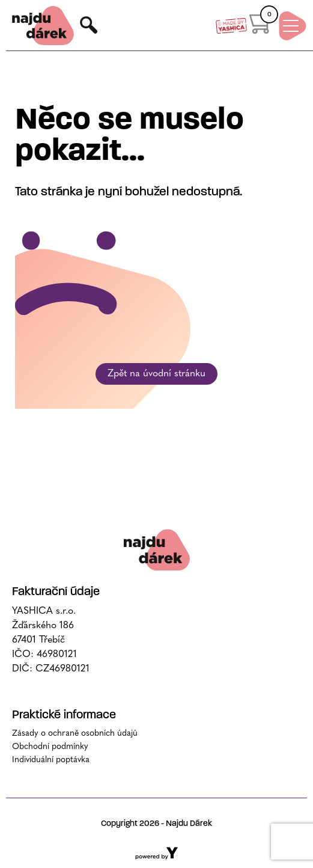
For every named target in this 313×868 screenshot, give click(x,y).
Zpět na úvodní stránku (156, 374)
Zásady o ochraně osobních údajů (75, 734)
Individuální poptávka (51, 760)
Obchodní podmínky (50, 747)
